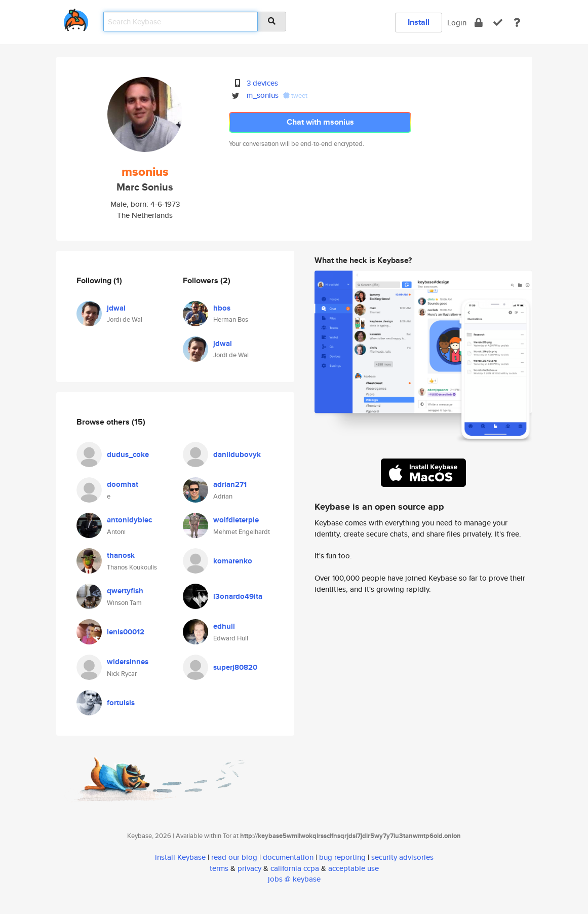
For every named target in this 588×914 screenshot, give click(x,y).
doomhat (123, 484)
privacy (249, 868)
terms (219, 868)
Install (419, 22)
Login (457, 23)
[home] (76, 18)
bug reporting (342, 857)
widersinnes (128, 662)
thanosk (121, 555)
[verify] (498, 23)
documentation (288, 857)
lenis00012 (126, 632)
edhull (224, 626)
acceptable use (354, 868)
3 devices (262, 83)
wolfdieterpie (236, 520)
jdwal (116, 308)
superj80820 (235, 667)
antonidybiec (129, 520)
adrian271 (230, 484)
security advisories (402, 857)
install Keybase (180, 857)
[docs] (517, 23)
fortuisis (121, 703)
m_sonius (263, 95)
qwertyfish (125, 591)
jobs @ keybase (294, 879)
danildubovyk (237, 454)
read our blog (234, 857)
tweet (295, 96)
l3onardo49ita (238, 596)
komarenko (233, 561)
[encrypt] (479, 23)
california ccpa (295, 868)
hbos (222, 308)
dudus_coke (128, 454)
